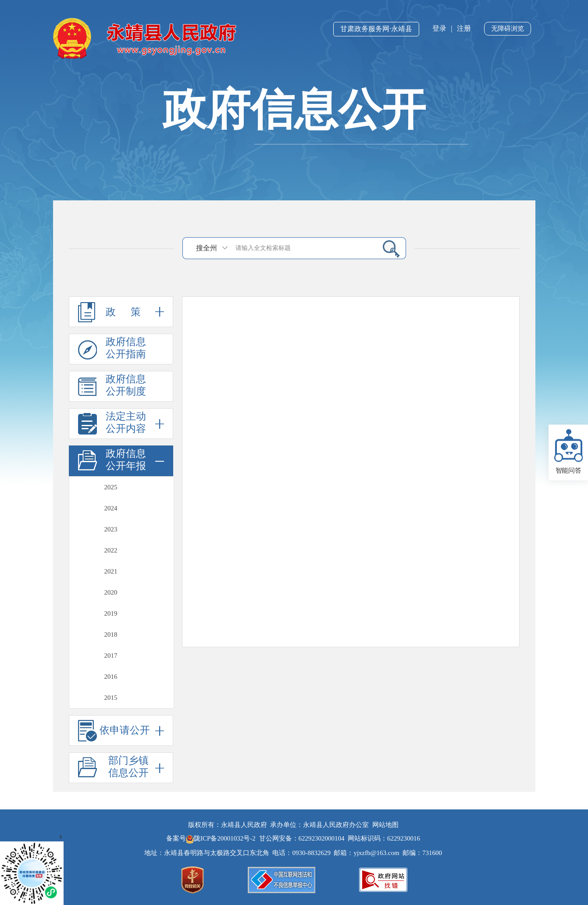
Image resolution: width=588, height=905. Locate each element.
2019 (111, 613)
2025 (111, 487)
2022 (111, 550)
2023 (111, 529)
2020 (111, 592)
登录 (439, 28)
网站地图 (385, 825)
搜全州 (207, 248)
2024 (111, 508)
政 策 (121, 312)
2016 (111, 677)
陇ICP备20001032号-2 (222, 838)
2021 (111, 571)
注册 (464, 28)
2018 (111, 634)
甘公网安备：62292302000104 (302, 838)
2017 (111, 656)
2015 (111, 698)
